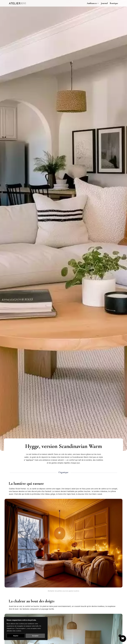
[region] (26, 628)
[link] (17, 3)
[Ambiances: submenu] (98, 3)
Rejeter (16, 636)
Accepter (35, 636)
